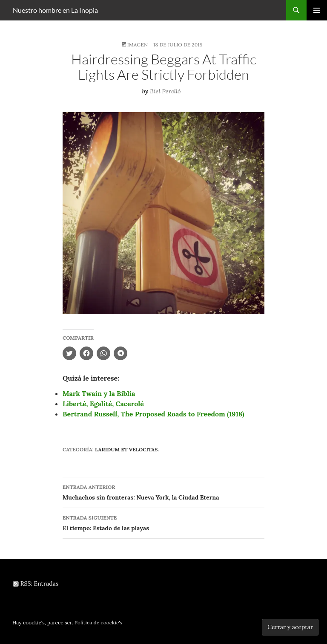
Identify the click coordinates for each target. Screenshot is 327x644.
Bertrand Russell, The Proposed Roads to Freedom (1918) (153, 414)
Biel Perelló (165, 91)
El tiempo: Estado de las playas (163, 522)
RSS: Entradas (36, 583)
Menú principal (317, 10)
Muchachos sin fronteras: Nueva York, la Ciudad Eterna (163, 492)
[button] (163, 213)
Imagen (138, 45)
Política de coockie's (99, 622)
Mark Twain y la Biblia (99, 393)
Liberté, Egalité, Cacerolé (103, 404)
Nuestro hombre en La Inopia (55, 10)
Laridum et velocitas (126, 449)
